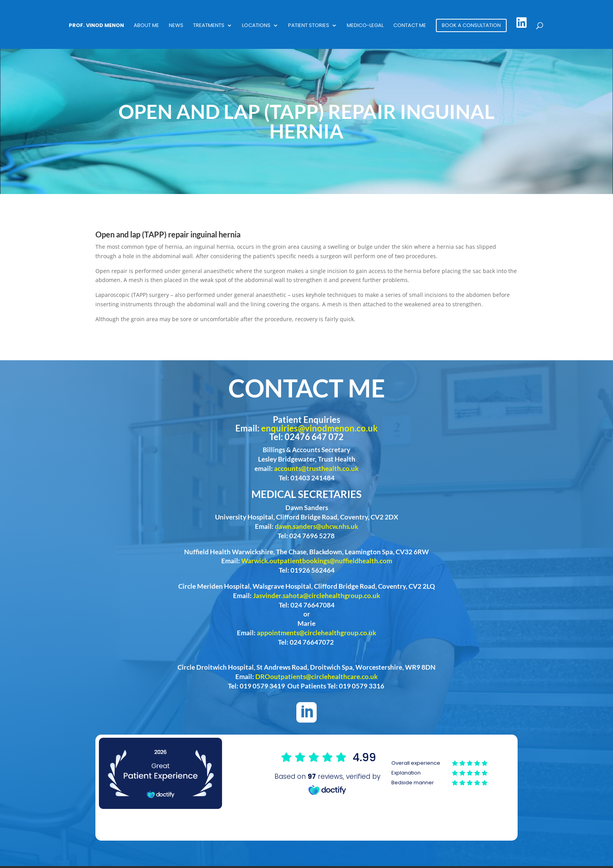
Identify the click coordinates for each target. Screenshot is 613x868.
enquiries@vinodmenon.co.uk (319, 428)
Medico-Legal (365, 26)
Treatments (209, 26)
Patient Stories (309, 26)
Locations (256, 26)
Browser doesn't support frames (379, 773)
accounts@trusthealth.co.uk (316, 468)
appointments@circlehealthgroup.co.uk (316, 633)
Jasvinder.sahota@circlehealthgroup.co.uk (316, 596)
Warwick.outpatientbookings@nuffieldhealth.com (317, 561)
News (176, 26)
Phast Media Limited (522, 852)
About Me (146, 26)
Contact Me (410, 26)
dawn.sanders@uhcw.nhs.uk (316, 526)
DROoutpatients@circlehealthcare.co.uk (316, 677)
